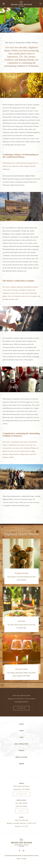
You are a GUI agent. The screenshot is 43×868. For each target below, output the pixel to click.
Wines (21, 726)
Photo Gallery (21, 759)
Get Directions (22, 796)
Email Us (21, 812)
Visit (22, 739)
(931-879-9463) (21, 808)
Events (21, 752)
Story (21, 732)
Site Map (24, 860)
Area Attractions (21, 746)
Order (21, 765)
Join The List (22, 710)
